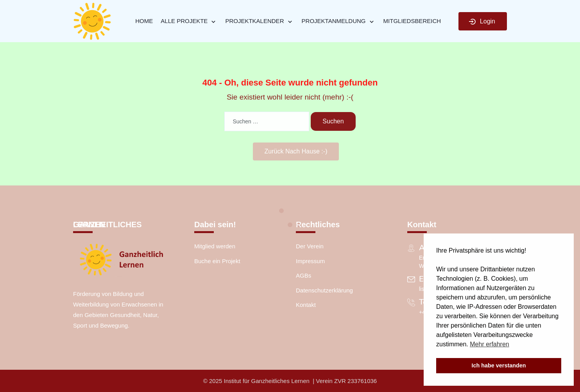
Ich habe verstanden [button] (499, 365)
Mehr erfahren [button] (490, 344)
